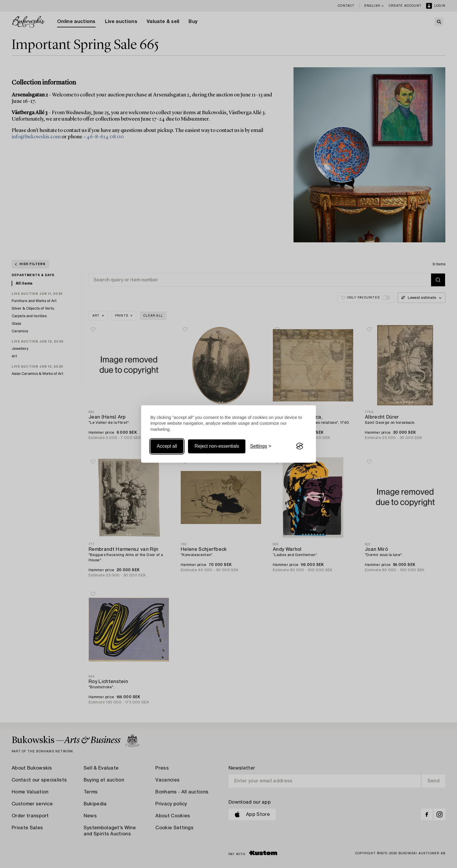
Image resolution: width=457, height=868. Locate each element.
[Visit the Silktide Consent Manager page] (300, 446)
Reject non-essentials (217, 446)
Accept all (167, 446)
